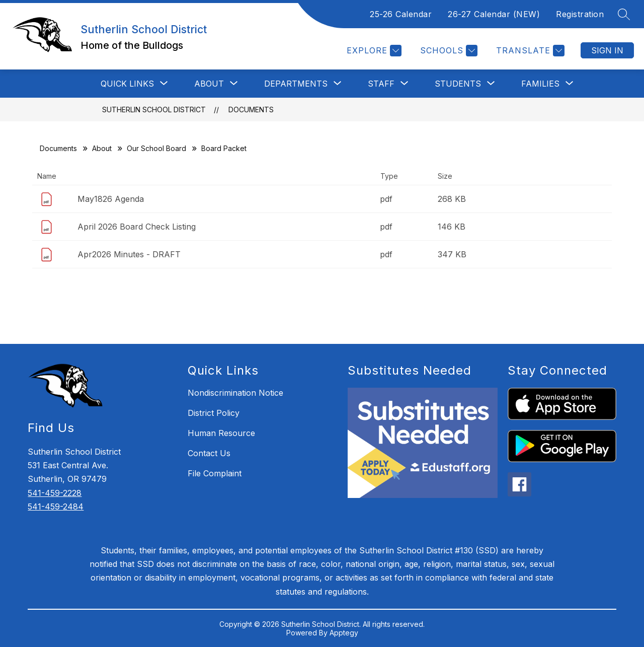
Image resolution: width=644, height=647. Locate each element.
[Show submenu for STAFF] (381, 84)
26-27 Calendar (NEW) (494, 14)
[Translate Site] (529, 51)
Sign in (607, 50)
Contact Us (209, 453)
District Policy (214, 413)
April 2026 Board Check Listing (137, 227)
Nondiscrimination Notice (235, 393)
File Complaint (215, 473)
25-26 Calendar (401, 14)
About (102, 148)
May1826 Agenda (111, 199)
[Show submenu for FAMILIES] (540, 84)
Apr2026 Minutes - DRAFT (129, 254)
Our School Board (156, 148)
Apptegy (344, 633)
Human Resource (221, 433)
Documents (251, 110)
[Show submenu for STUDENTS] (458, 84)
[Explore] (373, 51)
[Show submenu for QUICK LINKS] (127, 84)
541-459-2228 (55, 493)
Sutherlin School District (154, 110)
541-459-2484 (56, 507)
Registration (580, 14)
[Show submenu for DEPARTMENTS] (296, 84)
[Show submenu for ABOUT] (209, 84)
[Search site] (624, 14)
